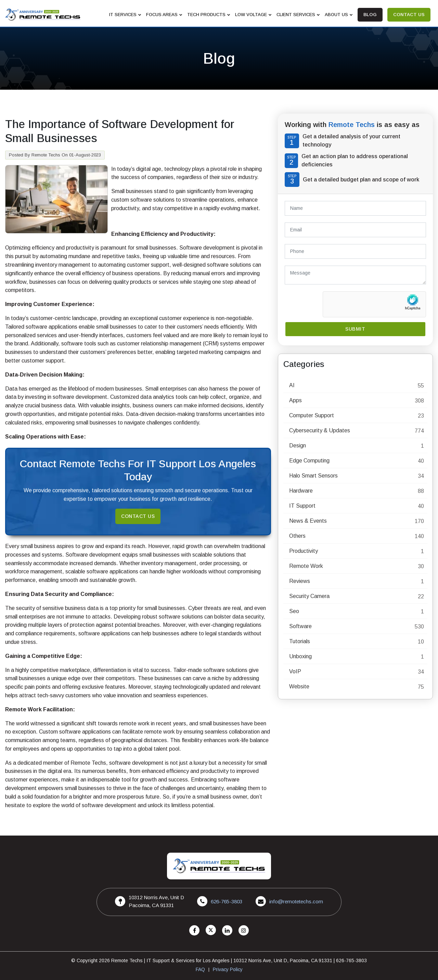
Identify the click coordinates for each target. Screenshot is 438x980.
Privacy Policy (228, 969)
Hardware (301, 491)
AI (292, 385)
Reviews (300, 581)
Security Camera (309, 596)
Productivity (304, 551)
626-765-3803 (227, 901)
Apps (295, 400)
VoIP (295, 671)
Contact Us (138, 516)
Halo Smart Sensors (313, 476)
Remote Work (306, 566)
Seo (294, 611)
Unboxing (300, 656)
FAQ (200, 969)
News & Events (308, 521)
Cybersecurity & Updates (320, 430)
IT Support (302, 506)
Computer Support (312, 415)
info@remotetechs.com (296, 901)
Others (297, 536)
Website (299, 686)
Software (300, 626)
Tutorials (300, 641)
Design (298, 446)
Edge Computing (309, 461)
